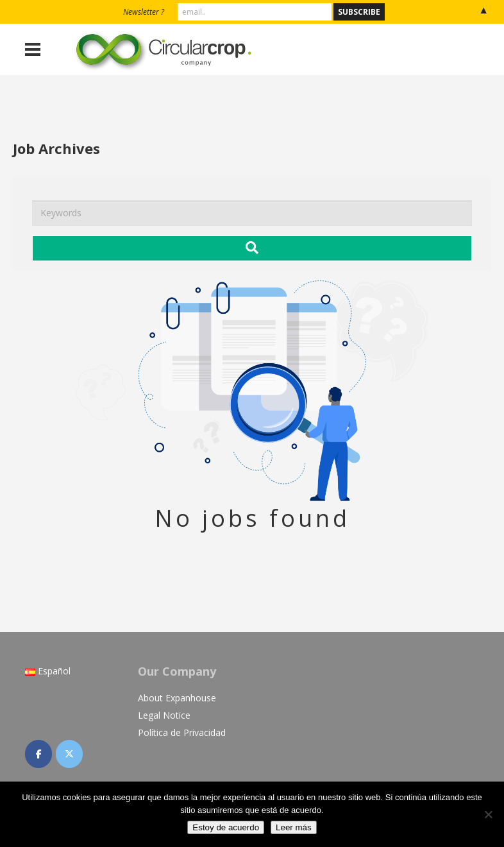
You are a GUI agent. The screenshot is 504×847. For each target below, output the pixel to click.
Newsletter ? (144, 12)
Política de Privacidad (182, 732)
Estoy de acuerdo (226, 827)
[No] (488, 814)
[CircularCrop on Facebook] (38, 754)
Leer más (294, 827)
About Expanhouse (177, 698)
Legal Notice (164, 715)
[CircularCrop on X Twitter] (69, 754)
